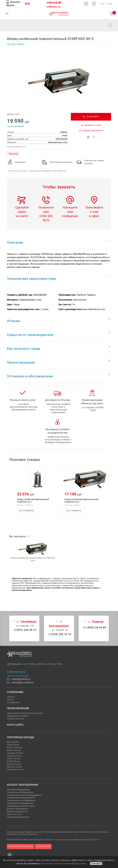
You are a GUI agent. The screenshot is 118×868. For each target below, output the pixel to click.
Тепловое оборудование (18, 790)
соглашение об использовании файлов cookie (63, 863)
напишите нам (43, 846)
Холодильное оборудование (20, 792)
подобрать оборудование (21, 846)
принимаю (96, 863)
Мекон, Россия (14, 750)
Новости (11, 697)
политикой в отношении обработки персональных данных (76, 840)
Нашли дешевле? (15, 126)
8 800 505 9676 (16, 672)
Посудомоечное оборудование (21, 800)
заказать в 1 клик (91, 125)
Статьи (10, 700)
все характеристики (16, 147)
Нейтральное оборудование (20, 803)
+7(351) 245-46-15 (25, 630)
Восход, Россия (14, 764)
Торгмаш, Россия (15, 753)
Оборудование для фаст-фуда (21, 806)
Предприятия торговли (18, 716)
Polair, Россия (13, 745)
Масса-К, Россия (15, 767)
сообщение (70, 216)
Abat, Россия (13, 742)
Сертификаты (13, 702)
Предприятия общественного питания (25, 713)
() (102, 4)
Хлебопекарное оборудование (21, 798)
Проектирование (18, 708)
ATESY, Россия (14, 759)
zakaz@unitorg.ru (18, 27)
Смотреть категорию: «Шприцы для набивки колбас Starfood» (37, 171)
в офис (94, 216)
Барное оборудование (17, 811)
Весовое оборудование (18, 809)
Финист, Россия (14, 747)
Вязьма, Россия (14, 756)
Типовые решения (16, 719)
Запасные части (15, 814)
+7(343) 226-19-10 (60, 634)
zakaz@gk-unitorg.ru (20, 682)
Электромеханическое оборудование (24, 795)
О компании (15, 692)
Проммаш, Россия (15, 769)
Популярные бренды (21, 737)
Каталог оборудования (22, 785)
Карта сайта (15, 725)
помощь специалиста (91, 131)
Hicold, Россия (14, 761)
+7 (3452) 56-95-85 (94, 628)
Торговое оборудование (18, 817)
